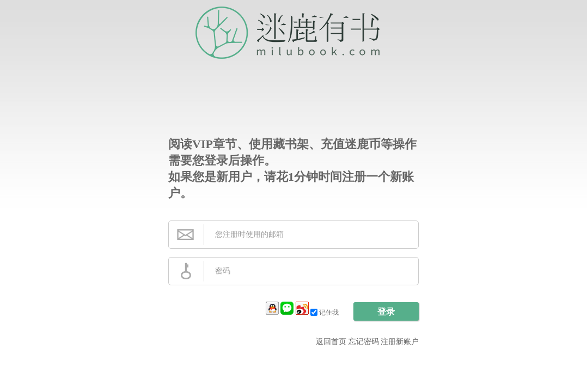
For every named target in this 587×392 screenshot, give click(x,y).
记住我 (325, 313)
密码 (223, 271)
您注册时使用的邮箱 (249, 234)
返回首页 (331, 342)
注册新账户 (400, 342)
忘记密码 (364, 342)
